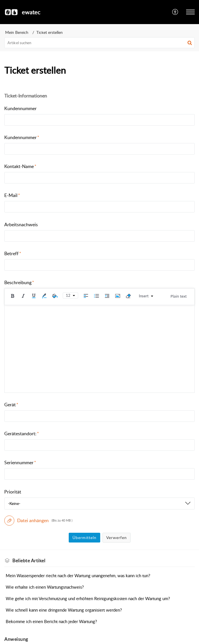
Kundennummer (20, 108)
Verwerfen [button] (117, 537)
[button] (175, 12)
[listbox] (99, 504)
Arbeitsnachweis (21, 225)
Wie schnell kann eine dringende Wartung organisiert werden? (64, 610)
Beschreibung (19, 282)
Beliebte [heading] (29, 561)
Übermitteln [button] (84, 537)
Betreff (13, 253)
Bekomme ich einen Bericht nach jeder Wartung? (51, 621)
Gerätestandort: (22, 434)
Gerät (11, 405)
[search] (99, 43)
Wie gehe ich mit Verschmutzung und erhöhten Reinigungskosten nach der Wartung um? (88, 598)
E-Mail (12, 195)
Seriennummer (20, 462)
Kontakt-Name (20, 166)
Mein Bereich (17, 32)
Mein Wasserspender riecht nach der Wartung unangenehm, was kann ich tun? (78, 575)
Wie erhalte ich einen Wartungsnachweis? (45, 587)
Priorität (13, 492)
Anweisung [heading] (16, 639)
